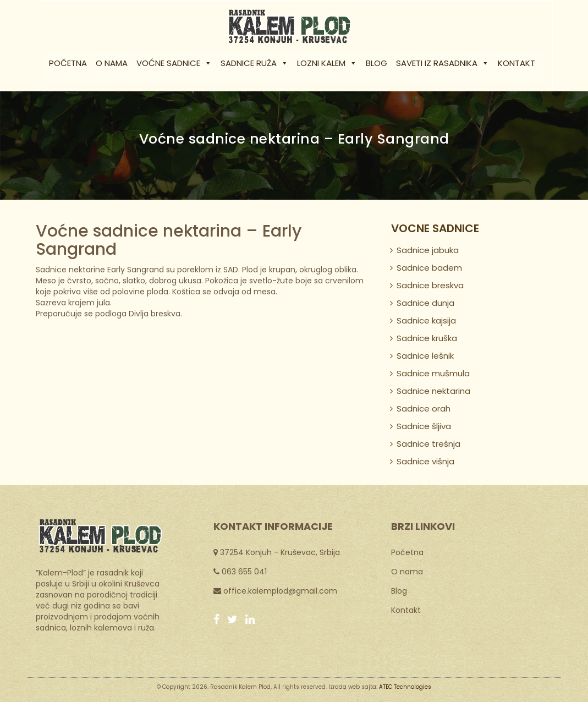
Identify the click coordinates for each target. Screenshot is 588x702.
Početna (68, 63)
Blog (377, 63)
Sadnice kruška (427, 338)
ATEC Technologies (405, 687)
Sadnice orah (424, 408)
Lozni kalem (327, 63)
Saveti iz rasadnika (443, 63)
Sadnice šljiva (424, 426)
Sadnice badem (429, 268)
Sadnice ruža (254, 63)
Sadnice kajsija (426, 320)
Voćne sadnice (174, 63)
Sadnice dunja (425, 303)
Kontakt (516, 63)
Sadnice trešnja (428, 444)
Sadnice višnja (425, 461)
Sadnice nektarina (433, 391)
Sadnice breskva (430, 285)
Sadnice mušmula (433, 373)
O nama (112, 63)
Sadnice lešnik (425, 356)
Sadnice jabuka (428, 250)
